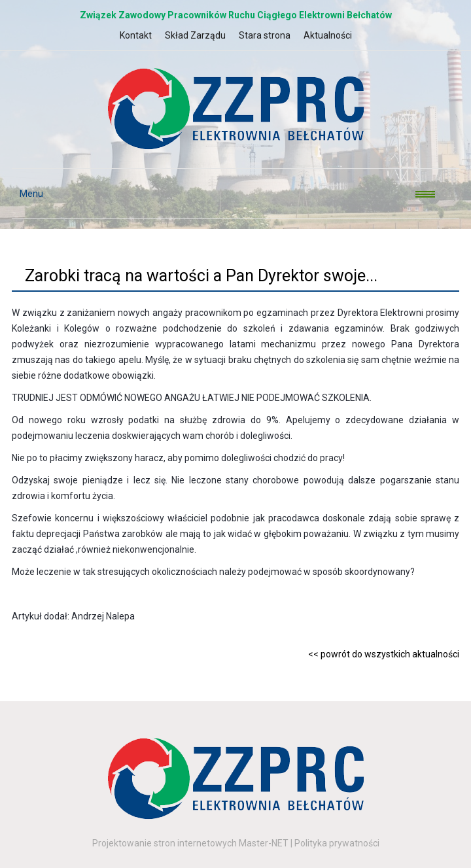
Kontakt (136, 35)
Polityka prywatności (337, 843)
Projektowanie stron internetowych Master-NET (190, 843)
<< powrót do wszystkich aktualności (384, 654)
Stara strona (265, 35)
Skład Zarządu (195, 35)
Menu (27, 194)
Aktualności (328, 35)
